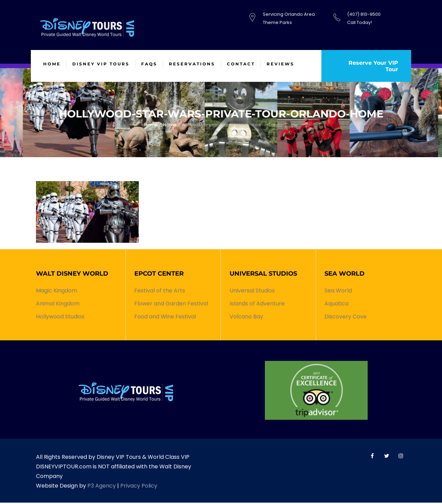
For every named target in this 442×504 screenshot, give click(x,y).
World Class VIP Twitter (386, 457)
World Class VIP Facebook (372, 457)
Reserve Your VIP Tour (373, 67)
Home (151, 126)
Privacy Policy (139, 487)
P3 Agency (102, 487)
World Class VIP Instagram (401, 457)
